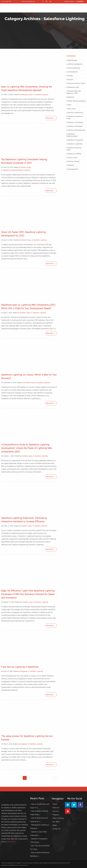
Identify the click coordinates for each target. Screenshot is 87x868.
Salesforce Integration (75, 140)
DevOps (70, 76)
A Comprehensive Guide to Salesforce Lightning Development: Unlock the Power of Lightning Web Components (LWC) (27, 448)
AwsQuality (24, 671)
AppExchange (72, 60)
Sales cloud (71, 109)
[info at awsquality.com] (29, 1)
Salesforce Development (76, 130)
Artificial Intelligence (75, 64)
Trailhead (71, 165)
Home (55, 804)
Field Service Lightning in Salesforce (20, 667)
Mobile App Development (77, 101)
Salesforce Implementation (72, 135)
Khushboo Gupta (25, 167)
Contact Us (57, 829)
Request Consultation (69, 1)
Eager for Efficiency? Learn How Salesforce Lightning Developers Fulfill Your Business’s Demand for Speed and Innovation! (28, 594)
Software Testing (73, 161)
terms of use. (24, 865)
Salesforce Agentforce (75, 112)
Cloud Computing (74, 68)
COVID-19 (81, 1)
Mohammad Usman (26, 95)
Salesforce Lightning (42, 95)
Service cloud (72, 158)
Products (56, 815)
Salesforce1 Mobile (74, 154)
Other (69, 105)
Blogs (55, 825)
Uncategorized (73, 169)
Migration (71, 97)
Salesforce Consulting (10, 170)
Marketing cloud (73, 87)
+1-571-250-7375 (7, 1)
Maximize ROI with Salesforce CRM (74, 92)
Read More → (51, 118)
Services (56, 811)
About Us (56, 808)
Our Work (56, 822)
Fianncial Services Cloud (76, 83)
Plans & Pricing (58, 818)
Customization (72, 72)
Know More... (12, 842)
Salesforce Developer (75, 126)
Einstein (70, 79)
